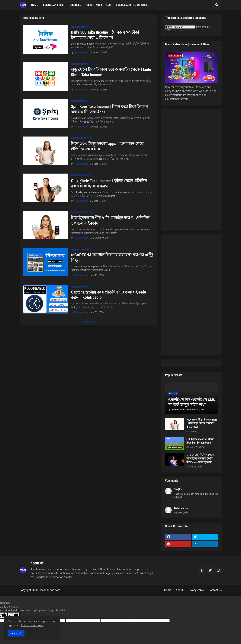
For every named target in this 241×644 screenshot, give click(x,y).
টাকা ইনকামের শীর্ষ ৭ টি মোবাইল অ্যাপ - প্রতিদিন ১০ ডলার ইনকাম (110, 221)
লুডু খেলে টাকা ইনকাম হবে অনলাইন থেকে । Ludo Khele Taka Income (111, 72)
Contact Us (215, 590)
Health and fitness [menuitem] (99, 5)
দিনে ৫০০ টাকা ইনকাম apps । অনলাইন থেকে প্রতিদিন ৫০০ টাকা (108, 146)
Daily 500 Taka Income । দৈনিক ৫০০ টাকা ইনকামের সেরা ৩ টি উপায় (105, 35)
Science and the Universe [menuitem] (132, 5)
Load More (88, 322)
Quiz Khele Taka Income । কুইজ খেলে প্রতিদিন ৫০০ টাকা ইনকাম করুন (109, 184)
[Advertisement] (191, 170)
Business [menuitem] (76, 5)
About (179, 590)
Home (168, 590)
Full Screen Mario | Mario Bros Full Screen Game (200, 441)
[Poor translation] (14, 615)
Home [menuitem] (35, 5)
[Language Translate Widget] (180, 27)
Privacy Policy (196, 590)
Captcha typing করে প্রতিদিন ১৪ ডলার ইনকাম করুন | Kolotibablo (109, 295)
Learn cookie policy (32, 625)
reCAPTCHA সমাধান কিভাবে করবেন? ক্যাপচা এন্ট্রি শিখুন (112, 258)
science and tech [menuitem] (54, 5)
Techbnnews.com (50, 590)
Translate (174, 30)
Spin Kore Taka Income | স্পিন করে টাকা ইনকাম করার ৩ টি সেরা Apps (109, 109)
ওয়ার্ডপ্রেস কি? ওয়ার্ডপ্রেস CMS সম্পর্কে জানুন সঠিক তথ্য (191, 402)
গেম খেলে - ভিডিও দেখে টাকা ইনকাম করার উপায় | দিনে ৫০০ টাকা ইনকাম (200, 459)
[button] (217, 5)
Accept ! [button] (16, 633)
